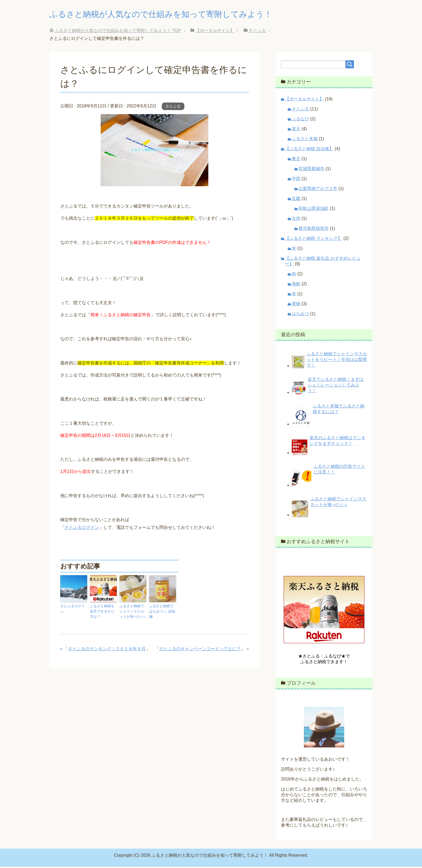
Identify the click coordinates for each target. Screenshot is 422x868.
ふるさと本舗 (305, 140)
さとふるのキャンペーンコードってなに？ (200, 649)
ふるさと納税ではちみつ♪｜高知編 (162, 610)
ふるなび (300, 120)
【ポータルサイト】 (304, 100)
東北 (296, 160)
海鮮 (296, 285)
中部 (296, 180)
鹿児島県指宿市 (314, 230)
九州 (296, 220)
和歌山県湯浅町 (314, 210)
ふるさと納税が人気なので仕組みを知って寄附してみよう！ (183, 14)
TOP (118, 32)
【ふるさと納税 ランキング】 (314, 240)
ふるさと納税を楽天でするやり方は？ (103, 612)
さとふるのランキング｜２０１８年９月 (107, 649)
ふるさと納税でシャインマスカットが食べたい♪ (132, 612)
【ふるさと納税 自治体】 (309, 150)
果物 (296, 305)
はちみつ (300, 315)
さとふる (173, 107)
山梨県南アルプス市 (318, 190)
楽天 (296, 130)
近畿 (296, 200)
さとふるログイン (82, 529)
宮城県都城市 (311, 170)
